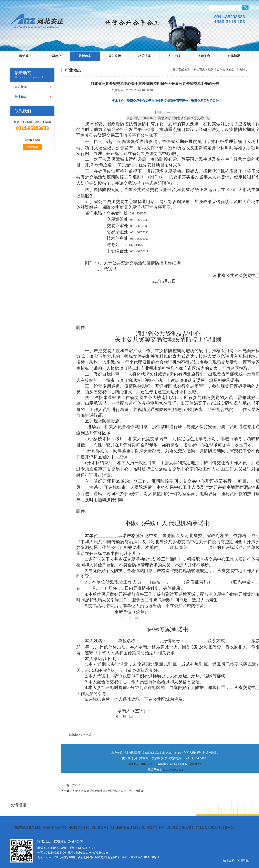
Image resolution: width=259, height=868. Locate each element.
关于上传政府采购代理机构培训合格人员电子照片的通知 (108, 791)
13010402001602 (173, 770)
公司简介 (55, 56)
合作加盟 (234, 56)
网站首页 (25, 56)
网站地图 (196, 764)
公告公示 (115, 56)
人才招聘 (174, 56)
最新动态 (85, 56)
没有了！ (78, 785)
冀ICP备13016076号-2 (142, 764)
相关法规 (144, 56)
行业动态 (21, 97)
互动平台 (204, 56)
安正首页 (199, 69)
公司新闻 (21, 87)
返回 (242, 69)
